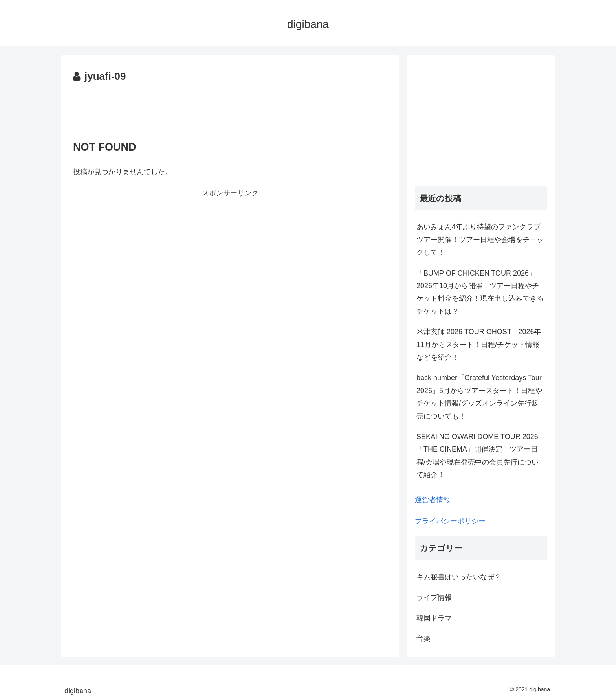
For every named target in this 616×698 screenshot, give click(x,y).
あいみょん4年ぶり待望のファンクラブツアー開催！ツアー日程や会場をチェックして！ (480, 240)
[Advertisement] (230, 107)
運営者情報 (433, 500)
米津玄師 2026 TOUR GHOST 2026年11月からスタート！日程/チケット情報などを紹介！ (479, 344)
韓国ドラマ (434, 618)
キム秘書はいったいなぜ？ (459, 577)
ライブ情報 (434, 597)
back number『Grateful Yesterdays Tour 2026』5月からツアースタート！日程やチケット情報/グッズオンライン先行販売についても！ (479, 397)
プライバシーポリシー (450, 521)
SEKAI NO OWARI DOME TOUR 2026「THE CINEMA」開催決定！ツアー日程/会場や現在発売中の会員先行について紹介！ (478, 456)
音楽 (423, 639)
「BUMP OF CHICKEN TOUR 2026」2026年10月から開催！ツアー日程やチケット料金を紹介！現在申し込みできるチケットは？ (480, 292)
